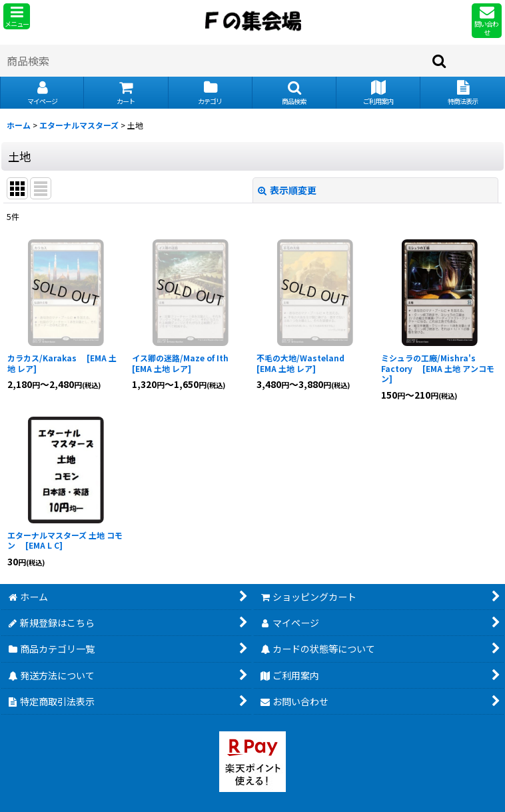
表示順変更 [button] (287, 190)
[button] (17, 16)
